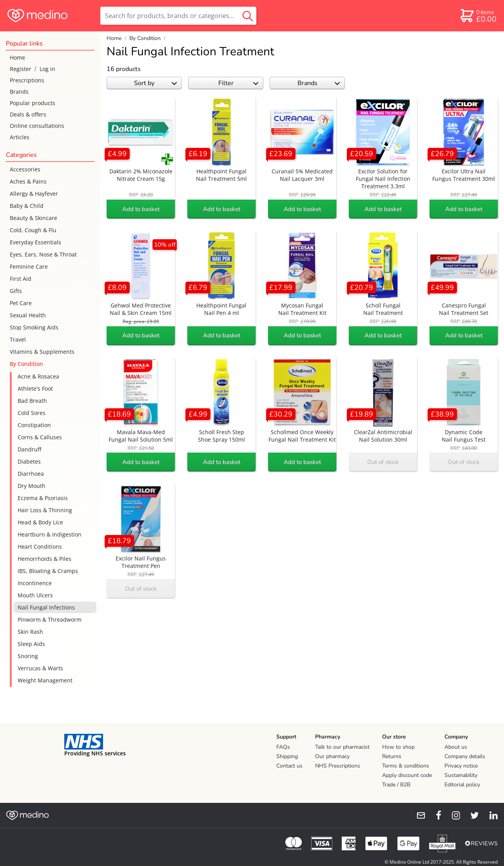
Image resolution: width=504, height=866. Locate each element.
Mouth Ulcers (35, 595)
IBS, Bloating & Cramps (48, 571)
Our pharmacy (332, 756)
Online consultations (37, 126)
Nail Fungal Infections (46, 607)
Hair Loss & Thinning (45, 510)
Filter (238, 83)
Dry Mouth (32, 486)
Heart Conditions (40, 547)
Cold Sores (32, 413)
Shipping (287, 756)
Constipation (34, 425)
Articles (20, 137)
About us (456, 747)
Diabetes (29, 461)
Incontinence (35, 583)
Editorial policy (462, 785)
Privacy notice (461, 766)
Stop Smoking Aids (34, 327)
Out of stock (383, 462)
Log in (47, 69)
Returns (392, 756)
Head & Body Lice (40, 522)
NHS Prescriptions (338, 766)
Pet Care (21, 303)
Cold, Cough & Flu (33, 230)
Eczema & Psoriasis (43, 498)
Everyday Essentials (35, 242)
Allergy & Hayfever (34, 194)
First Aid (21, 279)
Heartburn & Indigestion (50, 534)
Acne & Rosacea (38, 376)
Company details (465, 756)
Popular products (33, 103)
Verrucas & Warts (40, 668)
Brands (19, 92)
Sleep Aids (31, 644)
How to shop (398, 747)
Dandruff (29, 449)
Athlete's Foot (35, 388)
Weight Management (45, 680)
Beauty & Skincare (34, 218)
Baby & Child (27, 206)
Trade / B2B (396, 785)
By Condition (26, 364)
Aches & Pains (28, 181)
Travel (18, 339)
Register (21, 69)
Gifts (16, 291)
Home (17, 57)
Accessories (25, 169)
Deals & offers (28, 114)
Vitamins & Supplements (42, 352)
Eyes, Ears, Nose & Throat (43, 254)
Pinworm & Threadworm (50, 619)
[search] (178, 16)
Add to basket (141, 209)
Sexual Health (28, 315)
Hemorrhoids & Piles (44, 559)
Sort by (155, 83)
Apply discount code (407, 775)
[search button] (248, 16)
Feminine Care (29, 267)
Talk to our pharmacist (342, 747)
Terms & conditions (406, 766)
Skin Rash (30, 632)
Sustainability (461, 775)
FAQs (283, 747)
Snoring (28, 656)
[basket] (478, 16)
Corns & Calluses (40, 437)
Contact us (289, 766)
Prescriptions (27, 80)
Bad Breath (32, 401)
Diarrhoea (31, 474)
